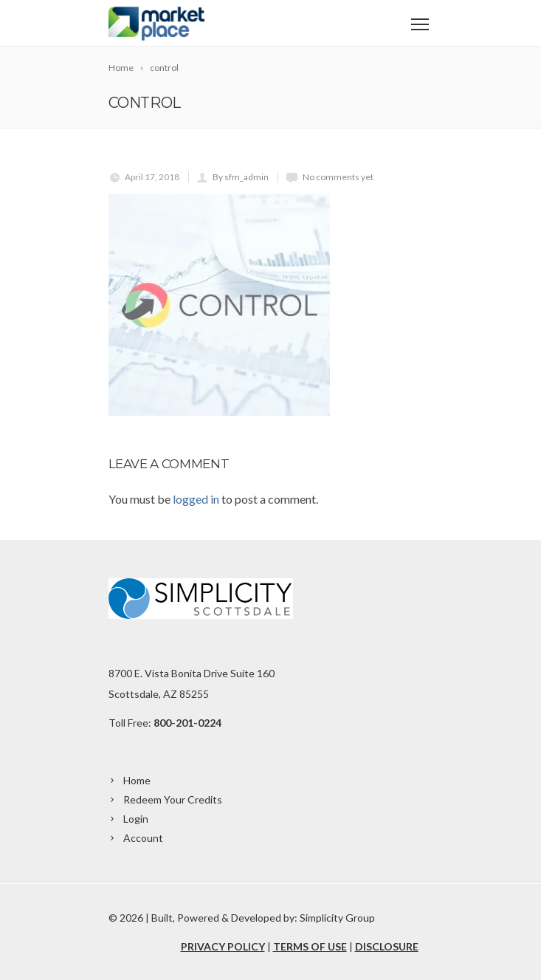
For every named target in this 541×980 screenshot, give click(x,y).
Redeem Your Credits (173, 799)
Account (143, 838)
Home (137, 780)
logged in (196, 499)
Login (136, 819)
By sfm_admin (241, 177)
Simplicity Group (337, 918)
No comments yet (338, 177)
